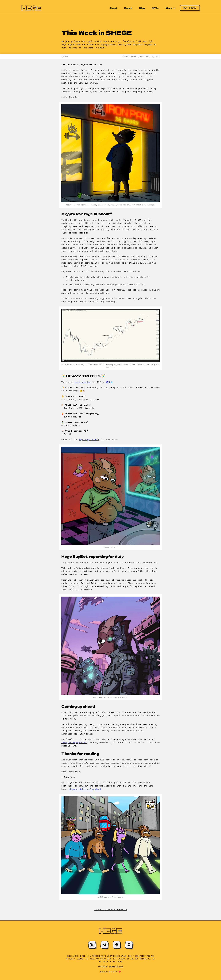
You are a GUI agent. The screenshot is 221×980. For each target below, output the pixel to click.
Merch (128, 8)
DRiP (108, 382)
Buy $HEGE (190, 8)
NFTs (155, 8)
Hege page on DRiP (89, 440)
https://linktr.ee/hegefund (85, 789)
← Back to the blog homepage (110, 910)
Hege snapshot (83, 382)
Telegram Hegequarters (74, 743)
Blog (142, 8)
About (113, 8)
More (170, 8)
